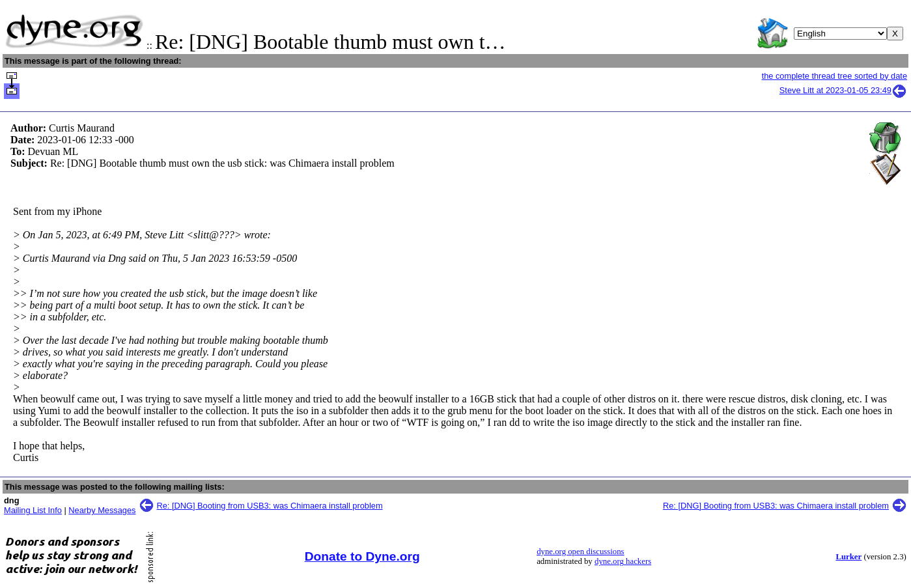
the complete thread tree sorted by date (834, 76)
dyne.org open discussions (580, 552)
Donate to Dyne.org (362, 556)
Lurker (848, 557)
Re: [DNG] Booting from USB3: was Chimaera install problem (270, 506)
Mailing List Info (33, 510)
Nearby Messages (102, 510)
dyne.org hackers (623, 561)
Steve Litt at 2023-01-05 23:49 (843, 90)
